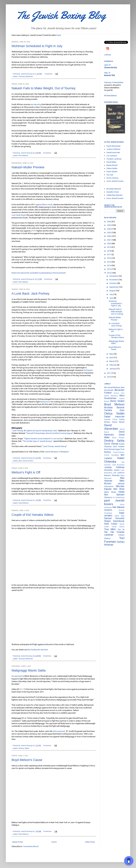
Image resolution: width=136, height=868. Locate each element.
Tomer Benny (118, 527)
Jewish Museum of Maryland (57, 452)
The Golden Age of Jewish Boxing (37, 441)
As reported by (18, 676)
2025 (109, 225)
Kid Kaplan (88, 370)
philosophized (59, 731)
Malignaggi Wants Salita (29, 670)
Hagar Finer (120, 449)
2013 (109, 269)
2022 (109, 236)
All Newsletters (110, 96)
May (111, 354)
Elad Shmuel (109, 449)
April (112, 358)
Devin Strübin (112, 172)
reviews (108, 510)
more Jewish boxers (115, 181)
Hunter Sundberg (111, 455)
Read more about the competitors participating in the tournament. (39, 273)
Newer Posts (18, 842)
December (114, 276)
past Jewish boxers (26, 461)
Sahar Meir (120, 516)
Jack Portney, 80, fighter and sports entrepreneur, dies (35, 431)
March (112, 361)
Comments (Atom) (31, 846)
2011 (109, 373)
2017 (109, 254)
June (112, 298)
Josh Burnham (118, 465)
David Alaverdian (114, 146)
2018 (109, 251)
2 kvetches (47, 745)
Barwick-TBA (110, 75)
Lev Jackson (112, 156)
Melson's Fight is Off (26, 472)
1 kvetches (48, 74)
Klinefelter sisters (112, 470)
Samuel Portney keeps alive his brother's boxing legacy (49, 433)
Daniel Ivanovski (113, 152)
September (114, 287)
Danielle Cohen (113, 192)
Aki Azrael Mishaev (112, 387)
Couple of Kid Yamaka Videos (33, 515)
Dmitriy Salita (24, 748)
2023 (109, 233)
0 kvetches (47, 153)
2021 (109, 240)
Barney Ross (45, 402)
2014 (109, 265)
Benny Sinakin (117, 401)
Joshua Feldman (113, 149)
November (114, 280)
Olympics (108, 497)
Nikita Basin (110, 492)
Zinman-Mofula (111, 68)
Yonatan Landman (114, 159)
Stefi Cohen (111, 524)
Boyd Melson (24, 503)
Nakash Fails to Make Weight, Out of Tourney (44, 88)
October (113, 283)
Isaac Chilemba (114, 460)
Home (54, 842)
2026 (109, 222)
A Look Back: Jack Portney (31, 293)
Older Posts (90, 842)
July (111, 294)
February (113, 365)
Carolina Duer (114, 410)
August (113, 291)
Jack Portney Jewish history (54, 446)
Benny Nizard (112, 165)
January (113, 369)
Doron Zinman (112, 178)
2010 (109, 377)
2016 (109, 258)
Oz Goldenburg (119, 497)
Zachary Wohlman (26, 76)
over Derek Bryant (19, 215)
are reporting (36, 104)
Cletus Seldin (112, 168)
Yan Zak (110, 175)
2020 (109, 244)
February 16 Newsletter (114, 82)
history (107, 452)
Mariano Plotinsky (112, 475)
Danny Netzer (118, 422)
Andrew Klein (119, 393)
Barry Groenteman (114, 397)
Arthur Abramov (111, 396)
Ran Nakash (23, 155)
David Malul (111, 162)
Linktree (107, 55)
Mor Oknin (119, 489)
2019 (109, 247)
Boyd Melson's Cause (27, 760)
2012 (109, 273)
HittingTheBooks (119, 452)
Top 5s (121, 529)
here (59, 35)
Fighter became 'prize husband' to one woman (44, 439)
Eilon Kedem (119, 446)
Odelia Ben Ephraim (115, 195)
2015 (109, 262)
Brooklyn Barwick (114, 189)
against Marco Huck (44, 205)
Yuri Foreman (114, 540)
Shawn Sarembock (114, 521)
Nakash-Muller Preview (28, 167)
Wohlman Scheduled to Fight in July (37, 46)
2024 (109, 229)
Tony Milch (110, 529)
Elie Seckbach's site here (38, 650)
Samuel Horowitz (114, 518)
